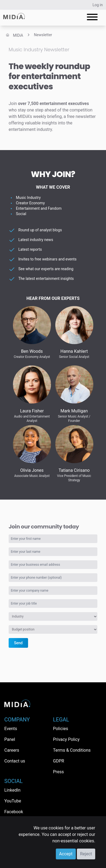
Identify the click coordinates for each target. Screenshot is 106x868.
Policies (61, 729)
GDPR (59, 761)
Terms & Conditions (72, 750)
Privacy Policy (66, 739)
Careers (12, 750)
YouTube (13, 801)
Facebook (14, 812)
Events (11, 729)
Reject (86, 854)
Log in (98, 5)
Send (18, 643)
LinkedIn (12, 790)
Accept (66, 854)
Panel (10, 739)
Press (59, 772)
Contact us (15, 761)
